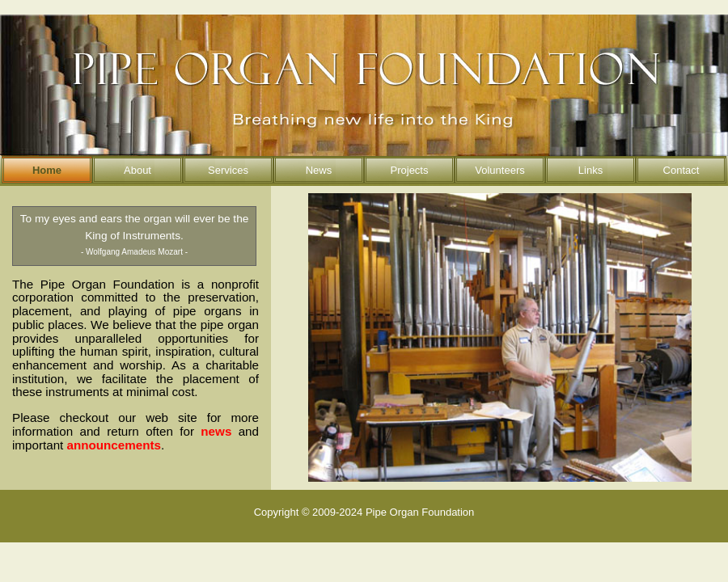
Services (228, 170)
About (138, 170)
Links (590, 170)
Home (47, 170)
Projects (410, 170)
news (216, 431)
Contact (681, 170)
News (319, 170)
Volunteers (499, 170)
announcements (114, 445)
